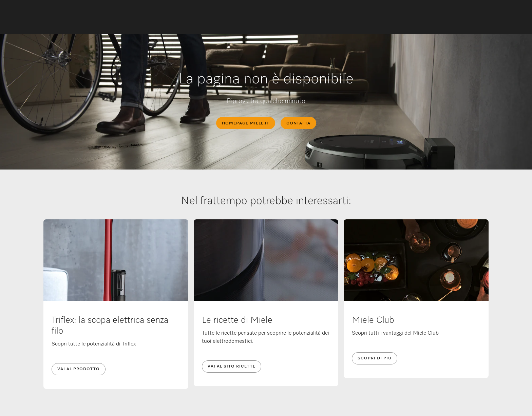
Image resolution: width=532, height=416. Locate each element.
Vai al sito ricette (232, 367)
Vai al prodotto (79, 369)
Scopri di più (375, 358)
